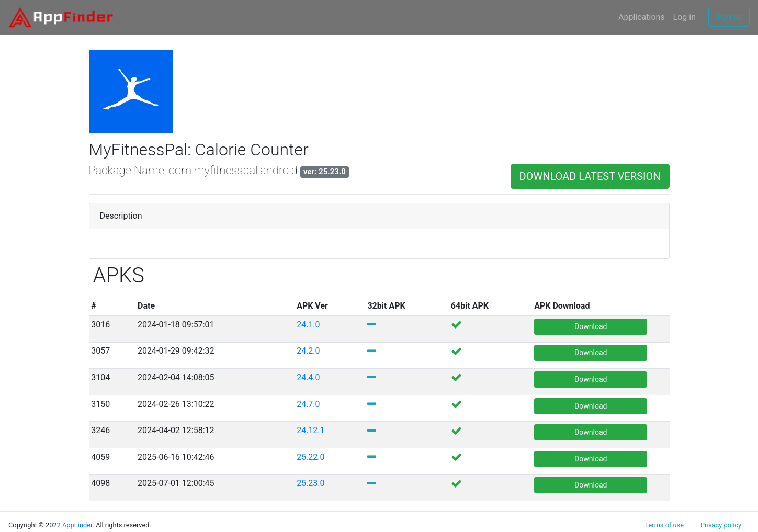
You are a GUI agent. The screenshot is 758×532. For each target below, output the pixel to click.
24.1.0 (308, 325)
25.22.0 (310, 457)
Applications (642, 17)
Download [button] (591, 326)
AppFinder (77, 525)
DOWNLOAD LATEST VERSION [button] (590, 176)
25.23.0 (310, 483)
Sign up (729, 16)
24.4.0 (308, 377)
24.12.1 (312, 430)
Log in (685, 17)
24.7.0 (309, 404)
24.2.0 (308, 351)
